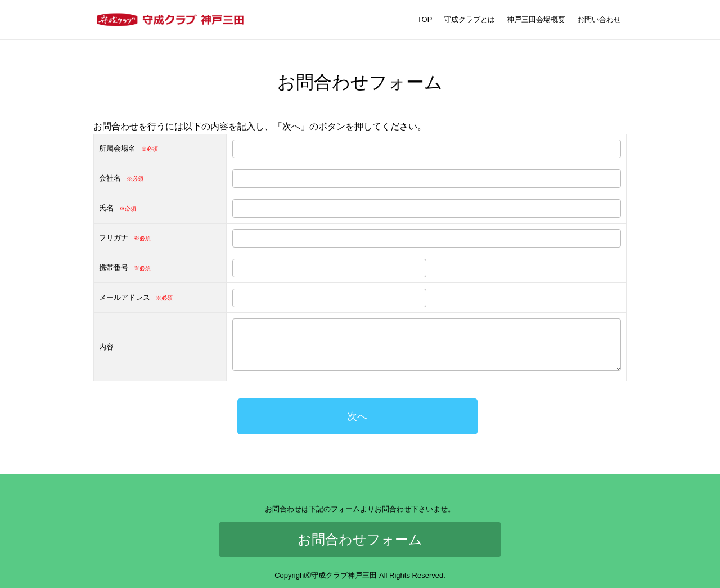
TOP (425, 19)
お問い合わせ (599, 19)
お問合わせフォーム (360, 539)
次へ (357, 416)
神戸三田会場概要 (536, 19)
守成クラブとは (469, 19)
